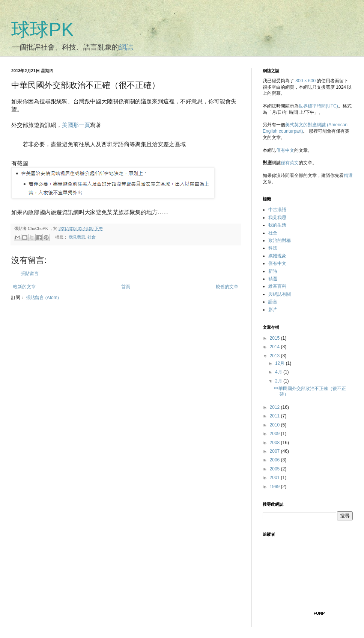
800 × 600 (305, 81)
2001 (275, 478)
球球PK (43, 30)
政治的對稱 (280, 240)
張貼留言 (30, 274)
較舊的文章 (227, 287)
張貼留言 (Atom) (42, 298)
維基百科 (277, 286)
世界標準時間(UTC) (318, 106)
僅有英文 (290, 163)
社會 (92, 237)
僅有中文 (285, 150)
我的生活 (277, 225)
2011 (275, 416)
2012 (275, 407)
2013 (275, 356)
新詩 (273, 271)
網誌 (126, 47)
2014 (275, 347)
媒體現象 (277, 256)
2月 (279, 381)
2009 (275, 434)
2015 (275, 338)
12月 (281, 363)
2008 (275, 443)
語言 (273, 302)
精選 (348, 175)
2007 (275, 451)
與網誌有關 (280, 294)
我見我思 (77, 237)
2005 (275, 469)
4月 (279, 372)
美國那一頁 (76, 125)
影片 (273, 310)
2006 (275, 460)
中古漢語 (277, 210)
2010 (275, 425)
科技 (273, 248)
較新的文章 (24, 287)
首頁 (126, 287)
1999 (275, 487)
